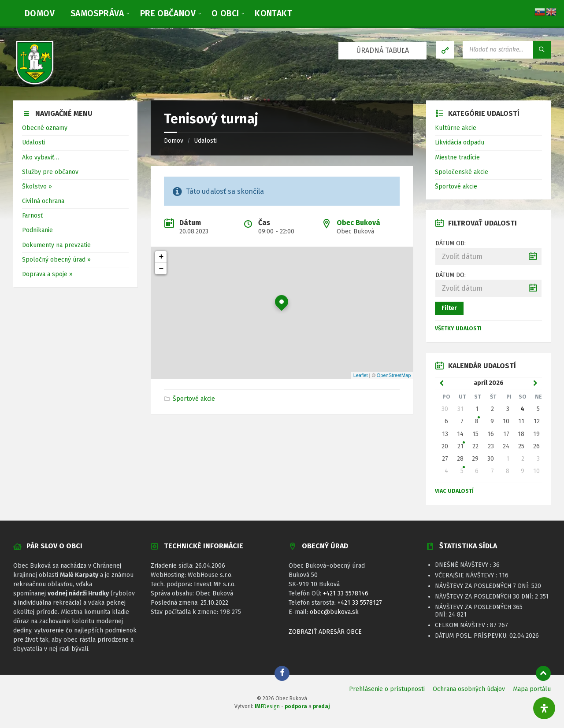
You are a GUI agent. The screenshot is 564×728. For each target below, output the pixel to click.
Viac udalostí (454, 491)
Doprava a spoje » (47, 274)
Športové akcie (194, 399)
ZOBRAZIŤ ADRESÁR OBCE (325, 632)
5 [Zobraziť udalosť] (462, 471)
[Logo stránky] (35, 83)
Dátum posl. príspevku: (472, 636)
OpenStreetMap (394, 375)
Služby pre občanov (50, 172)
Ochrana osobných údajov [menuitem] (469, 689)
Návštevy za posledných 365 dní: (479, 611)
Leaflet (361, 375)
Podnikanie (37, 230)
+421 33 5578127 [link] (360, 603)
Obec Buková (358, 223)
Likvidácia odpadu (460, 142)
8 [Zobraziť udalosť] (477, 421)
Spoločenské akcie (462, 172)
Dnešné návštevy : (464, 565)
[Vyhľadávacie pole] (507, 50)
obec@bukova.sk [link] (334, 612)
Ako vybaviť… (41, 157)
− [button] (161, 269)
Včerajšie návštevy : (467, 575)
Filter (449, 308)
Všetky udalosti (458, 329)
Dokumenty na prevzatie (56, 245)
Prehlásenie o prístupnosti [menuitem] (387, 689)
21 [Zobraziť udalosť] (460, 446)
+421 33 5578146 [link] (346, 593)
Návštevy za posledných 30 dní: (485, 597)
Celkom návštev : (462, 625)
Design (267, 706)
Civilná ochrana (43, 201)
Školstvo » (37, 187)
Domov (174, 141)
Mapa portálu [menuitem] (532, 689)
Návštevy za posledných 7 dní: (483, 586)
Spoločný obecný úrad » (56, 260)
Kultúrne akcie (456, 128)
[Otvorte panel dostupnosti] (544, 708)
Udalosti (205, 141)
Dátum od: (451, 243)
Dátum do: (451, 275)
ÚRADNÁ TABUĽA (383, 50)
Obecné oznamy (45, 128)
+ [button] (161, 257)
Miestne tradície (457, 157)
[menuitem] (40, 13)
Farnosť (32, 216)
